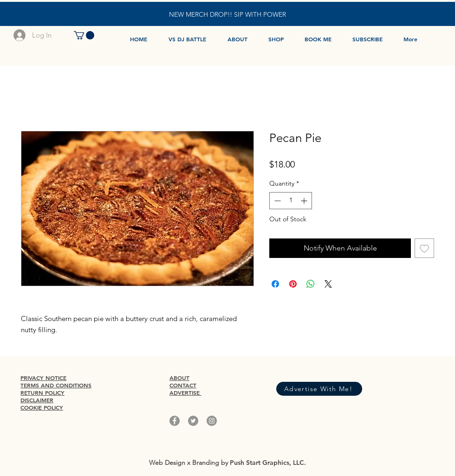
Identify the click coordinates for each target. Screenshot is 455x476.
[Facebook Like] (316, 373)
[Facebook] (175, 421)
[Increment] (305, 201)
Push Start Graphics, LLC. (268, 463)
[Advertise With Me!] (319, 389)
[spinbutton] (291, 201)
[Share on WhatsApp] (311, 284)
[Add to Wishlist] (424, 248)
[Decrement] (276, 201)
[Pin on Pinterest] (293, 284)
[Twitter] (193, 421)
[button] (84, 35)
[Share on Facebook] (275, 284)
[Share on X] (328, 284)
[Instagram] (212, 421)
